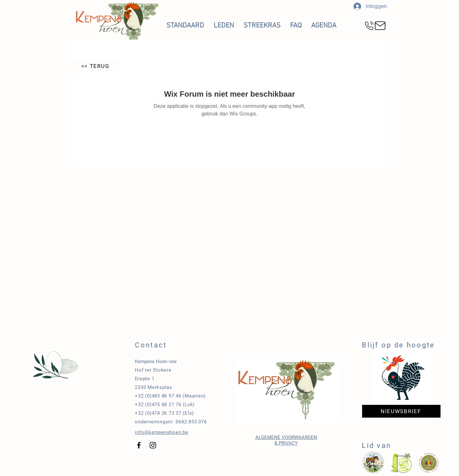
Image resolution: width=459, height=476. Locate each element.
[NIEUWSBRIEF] (401, 411)
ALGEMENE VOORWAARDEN (286, 437)
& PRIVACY (286, 443)
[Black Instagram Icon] (153, 445)
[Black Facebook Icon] (139, 445)
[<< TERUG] (96, 66)
